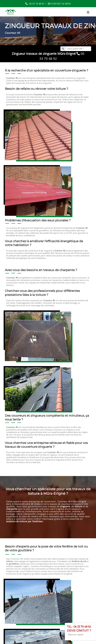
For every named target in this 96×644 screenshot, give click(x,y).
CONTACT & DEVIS (61, 4)
